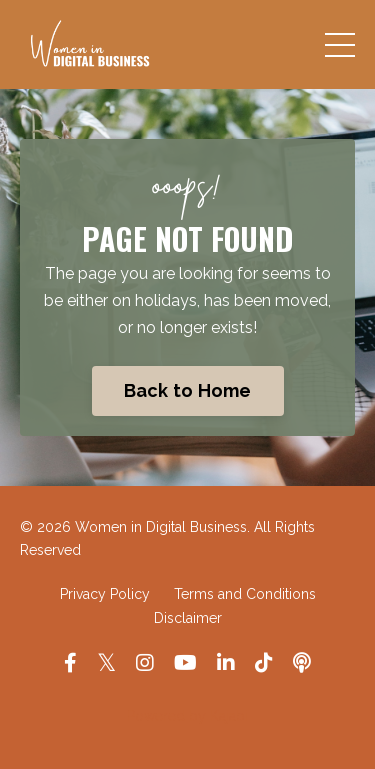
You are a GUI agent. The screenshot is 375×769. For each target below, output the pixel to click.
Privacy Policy (105, 594)
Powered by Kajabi (187, 716)
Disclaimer (188, 618)
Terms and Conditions (245, 594)
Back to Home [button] (188, 390)
